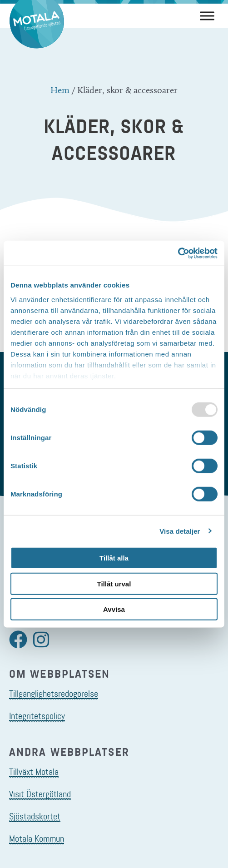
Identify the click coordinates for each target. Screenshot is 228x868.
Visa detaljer (180, 531)
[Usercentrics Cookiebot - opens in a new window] (178, 253)
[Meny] (207, 16)
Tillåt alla (114, 558)
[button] (18, 640)
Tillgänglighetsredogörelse (54, 694)
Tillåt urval (114, 583)
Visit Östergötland (40, 794)
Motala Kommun (37, 838)
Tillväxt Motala (34, 772)
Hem (60, 90)
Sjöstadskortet (35, 816)
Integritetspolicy (37, 716)
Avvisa (114, 609)
